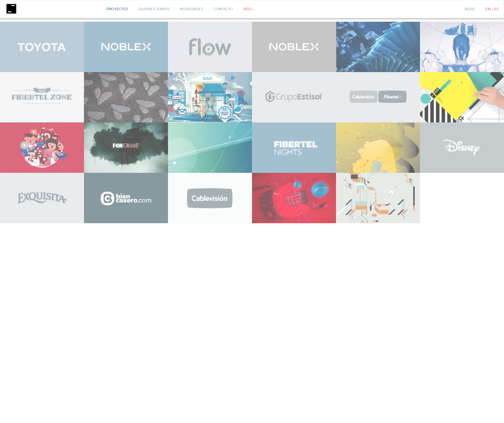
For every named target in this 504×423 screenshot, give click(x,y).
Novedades (191, 9)
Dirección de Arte (197, 22)
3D (430, 22)
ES (496, 9)
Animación (27, 22)
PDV (374, 22)
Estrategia (103, 22)
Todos (10, 22)
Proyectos (117, 9)
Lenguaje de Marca (331, 22)
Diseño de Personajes (235, 22)
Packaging (359, 22)
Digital (173, 22)
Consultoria (80, 22)
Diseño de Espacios (147, 22)
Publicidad (390, 22)
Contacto (223, 9)
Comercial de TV (53, 22)
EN (489, 9)
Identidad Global (272, 22)
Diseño (122, 22)
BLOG (470, 9)
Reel (248, 9)
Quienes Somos (154, 9)
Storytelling (414, 22)
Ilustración (301, 22)
